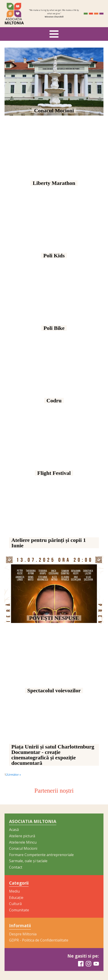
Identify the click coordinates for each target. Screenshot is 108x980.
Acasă (14, 830)
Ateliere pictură (22, 836)
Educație (16, 898)
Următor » (14, 775)
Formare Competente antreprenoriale (41, 855)
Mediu (14, 891)
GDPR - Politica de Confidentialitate (39, 940)
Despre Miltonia (23, 934)
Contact (16, 867)
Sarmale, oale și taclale (28, 861)
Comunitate (19, 910)
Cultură (15, 904)
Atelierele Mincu (23, 842)
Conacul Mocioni (23, 848)
